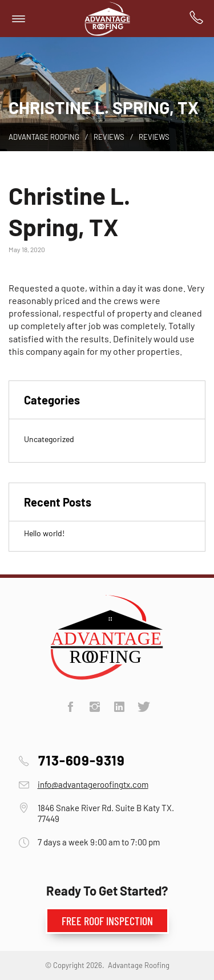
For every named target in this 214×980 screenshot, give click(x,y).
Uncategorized (49, 439)
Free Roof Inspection (107, 921)
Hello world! (44, 533)
